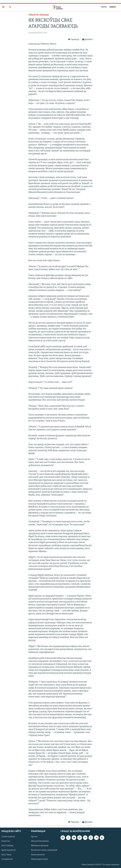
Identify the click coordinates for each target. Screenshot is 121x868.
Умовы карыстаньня (39, 859)
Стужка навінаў (8, 837)
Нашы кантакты (38, 855)
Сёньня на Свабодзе (39, 15)
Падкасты (6, 841)
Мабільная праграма (40, 846)
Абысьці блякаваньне (40, 841)
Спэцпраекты (7, 859)
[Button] (74, 39)
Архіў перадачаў (8, 850)
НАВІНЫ (113, 7)
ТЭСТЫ (104, 7)
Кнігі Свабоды (7, 846)
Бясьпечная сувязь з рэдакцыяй (44, 850)
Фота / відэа (6, 855)
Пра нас (34, 837)
